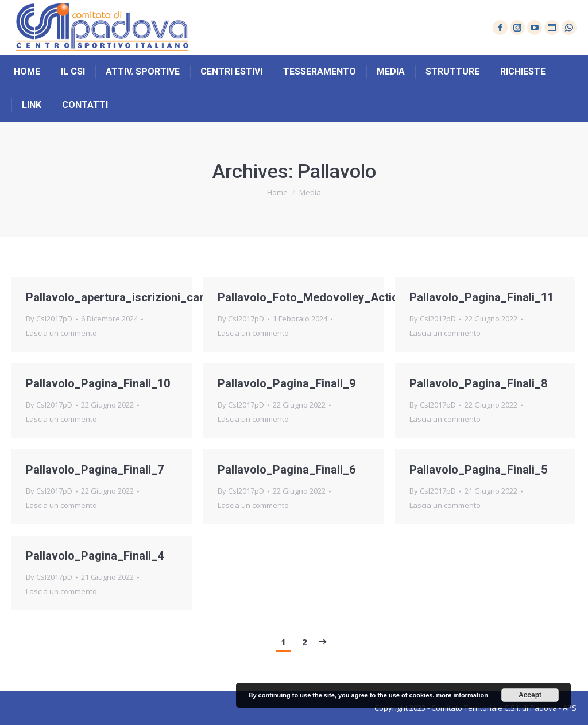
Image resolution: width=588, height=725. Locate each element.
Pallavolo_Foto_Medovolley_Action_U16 (324, 297)
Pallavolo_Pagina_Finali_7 (95, 470)
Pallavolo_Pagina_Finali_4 (95, 556)
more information (462, 695)
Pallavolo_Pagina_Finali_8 (478, 383)
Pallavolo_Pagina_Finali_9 (287, 383)
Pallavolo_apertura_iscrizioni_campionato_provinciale (169, 297)
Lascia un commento (61, 333)
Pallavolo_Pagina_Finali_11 (481, 297)
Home (277, 192)
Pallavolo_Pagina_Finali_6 (287, 470)
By (49, 319)
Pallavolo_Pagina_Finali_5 (478, 470)
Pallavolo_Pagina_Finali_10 (98, 383)
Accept (530, 695)
